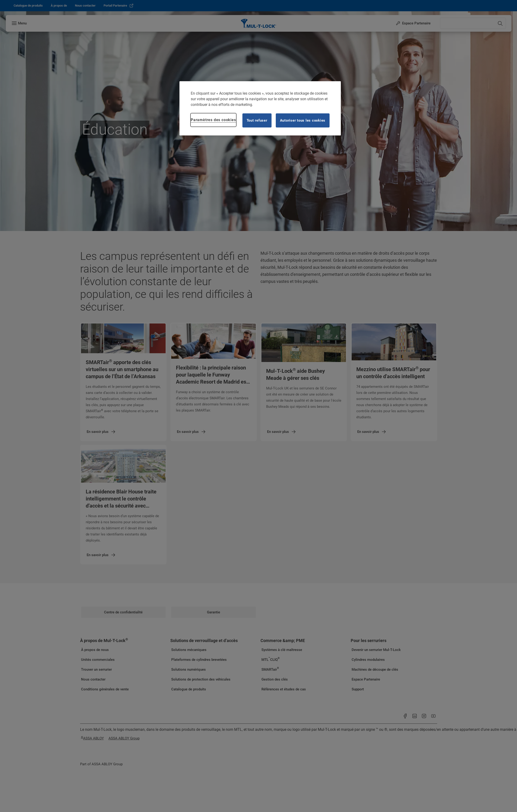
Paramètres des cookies (213, 120)
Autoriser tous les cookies (303, 120)
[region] (260, 108)
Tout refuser (257, 120)
